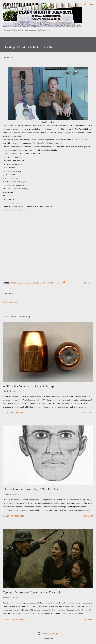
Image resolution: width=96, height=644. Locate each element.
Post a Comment (10, 302)
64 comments (18, 413)
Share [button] (87, 283)
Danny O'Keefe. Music (29, 283)
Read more (88, 413)
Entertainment (47, 283)
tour (58, 283)
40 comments (18, 516)
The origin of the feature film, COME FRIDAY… (32, 489)
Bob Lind (14, 283)
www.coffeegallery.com (12, 203)
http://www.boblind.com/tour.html (17, 210)
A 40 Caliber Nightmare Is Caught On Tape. (29, 386)
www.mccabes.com (11, 178)
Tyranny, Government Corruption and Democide (32, 592)
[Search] (85, 5)
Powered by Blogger (48, 634)
